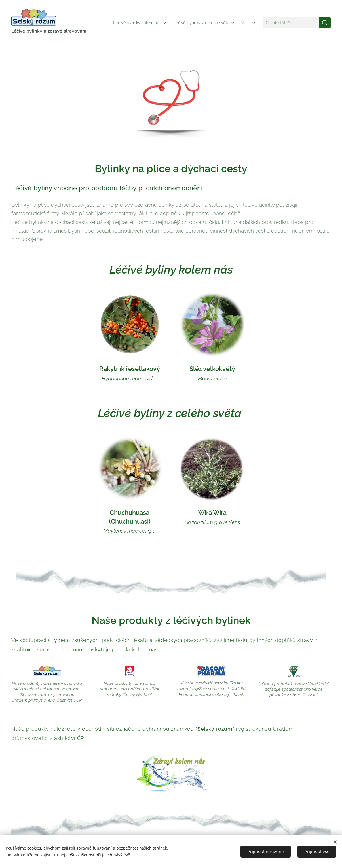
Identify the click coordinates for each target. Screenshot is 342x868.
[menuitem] (135, 23)
